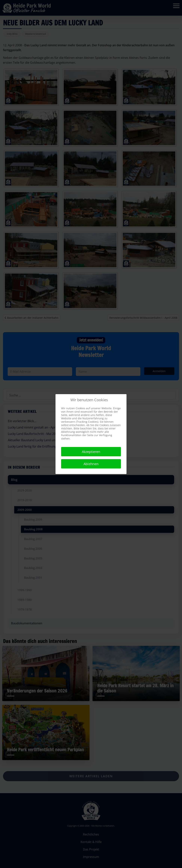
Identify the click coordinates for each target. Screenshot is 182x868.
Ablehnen (91, 464)
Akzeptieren (91, 452)
